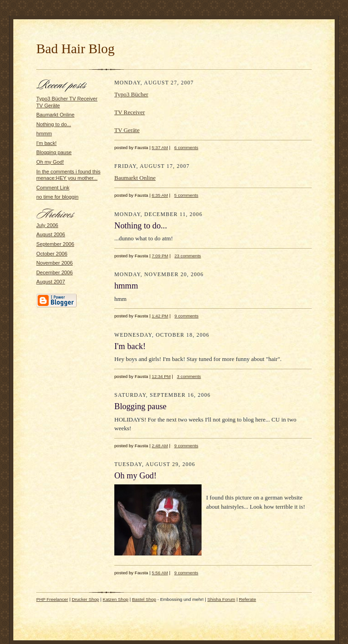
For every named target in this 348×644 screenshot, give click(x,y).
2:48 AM (160, 446)
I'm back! (46, 143)
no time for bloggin (57, 197)
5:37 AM (160, 147)
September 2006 (55, 244)
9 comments (186, 316)
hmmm (44, 133)
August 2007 (51, 282)
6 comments (186, 147)
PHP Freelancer (52, 599)
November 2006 (55, 263)
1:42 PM (160, 316)
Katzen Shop (116, 599)
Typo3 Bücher (131, 94)
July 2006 (47, 225)
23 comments (188, 256)
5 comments (186, 195)
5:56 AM (160, 573)
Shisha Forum (222, 599)
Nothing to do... (54, 124)
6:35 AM (160, 195)
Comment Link (53, 188)
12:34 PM (161, 376)
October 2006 (52, 254)
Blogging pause (54, 152)
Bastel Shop (144, 599)
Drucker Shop (85, 599)
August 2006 (51, 234)
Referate (247, 599)
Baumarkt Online (55, 115)
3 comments (189, 376)
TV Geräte (127, 130)
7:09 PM (160, 256)
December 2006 (55, 272)
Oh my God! (50, 162)
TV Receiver (130, 112)
